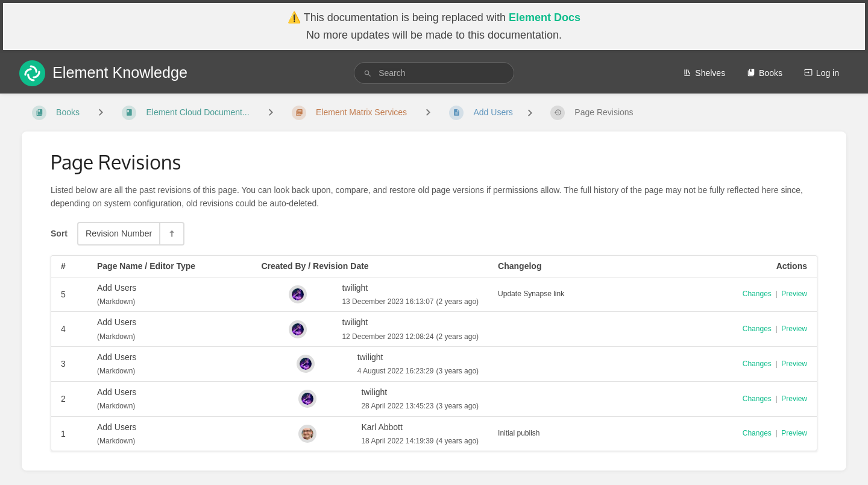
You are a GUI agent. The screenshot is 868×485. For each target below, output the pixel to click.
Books (765, 73)
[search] (434, 73)
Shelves (704, 73)
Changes (757, 294)
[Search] (368, 73)
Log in (822, 73)
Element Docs (545, 17)
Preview (794, 294)
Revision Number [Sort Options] (119, 233)
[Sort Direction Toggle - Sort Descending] (171, 234)
